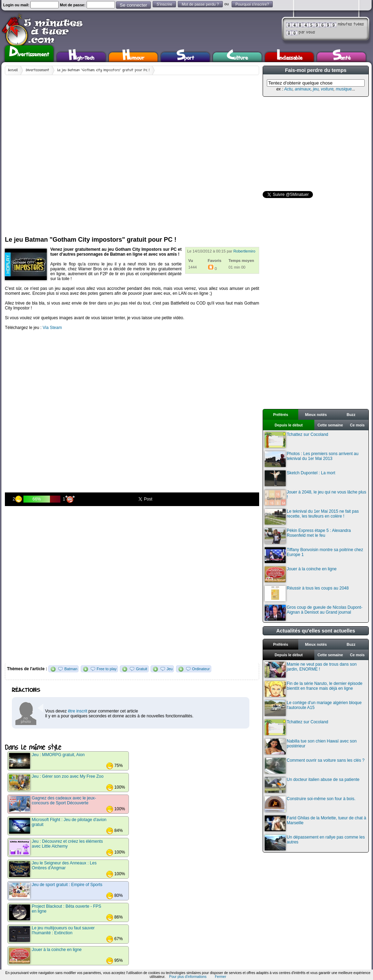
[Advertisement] (79, 153)
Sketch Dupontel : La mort (300, 478)
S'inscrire (164, 4)
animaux (303, 89)
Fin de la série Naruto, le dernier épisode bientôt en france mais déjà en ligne (314, 689)
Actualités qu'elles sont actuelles (316, 631)
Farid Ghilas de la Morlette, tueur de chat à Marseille (315, 823)
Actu (288, 89)
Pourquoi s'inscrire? (252, 4)
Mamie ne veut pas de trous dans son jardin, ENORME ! (311, 670)
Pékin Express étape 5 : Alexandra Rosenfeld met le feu (308, 536)
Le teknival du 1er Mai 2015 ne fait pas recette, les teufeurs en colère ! (312, 517)
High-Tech (81, 57)
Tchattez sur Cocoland (297, 440)
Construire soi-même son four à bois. (310, 804)
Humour (133, 57)
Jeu (170, 669)
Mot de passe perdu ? (200, 4)
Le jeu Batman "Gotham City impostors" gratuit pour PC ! (103, 70)
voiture (327, 89)
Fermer (220, 977)
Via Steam (52, 328)
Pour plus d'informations (188, 977)
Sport (185, 57)
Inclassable (290, 57)
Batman (71, 669)
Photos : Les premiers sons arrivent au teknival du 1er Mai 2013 (312, 459)
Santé (342, 57)
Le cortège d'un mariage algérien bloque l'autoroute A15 (313, 708)
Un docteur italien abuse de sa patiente (312, 785)
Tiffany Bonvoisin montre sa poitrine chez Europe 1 (314, 555)
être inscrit (77, 711)
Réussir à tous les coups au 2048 (307, 594)
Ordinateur (201, 669)
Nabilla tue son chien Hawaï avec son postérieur (311, 747)
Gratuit (141, 669)
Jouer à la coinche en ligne (301, 574)
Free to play (107, 669)
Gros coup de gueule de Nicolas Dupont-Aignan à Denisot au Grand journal (314, 613)
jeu (316, 89)
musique (343, 89)
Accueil (13, 70)
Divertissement (29, 53)
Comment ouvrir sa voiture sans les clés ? (315, 766)
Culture (237, 57)
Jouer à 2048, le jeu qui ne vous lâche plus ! (316, 498)
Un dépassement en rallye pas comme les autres (315, 843)
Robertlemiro (244, 251)
